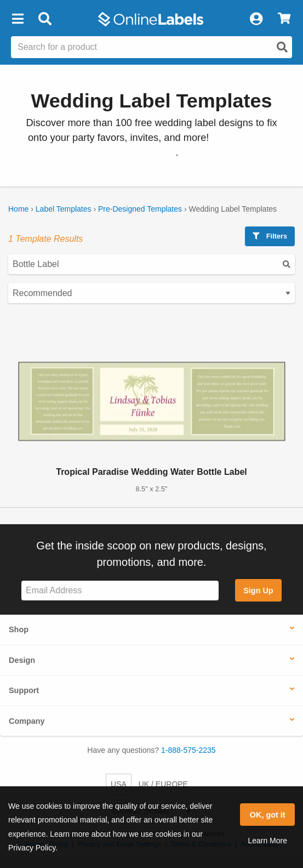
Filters (270, 236)
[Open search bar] (45, 19)
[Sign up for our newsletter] (120, 591)
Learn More (267, 841)
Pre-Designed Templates (140, 209)
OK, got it (268, 815)
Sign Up (258, 591)
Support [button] (24, 690)
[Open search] (282, 47)
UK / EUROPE (163, 784)
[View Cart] (284, 19)
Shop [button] (19, 629)
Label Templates (64, 209)
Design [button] (22, 660)
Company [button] (27, 721)
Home (18, 209)
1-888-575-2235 (188, 750)
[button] (18, 19)
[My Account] (256, 19)
